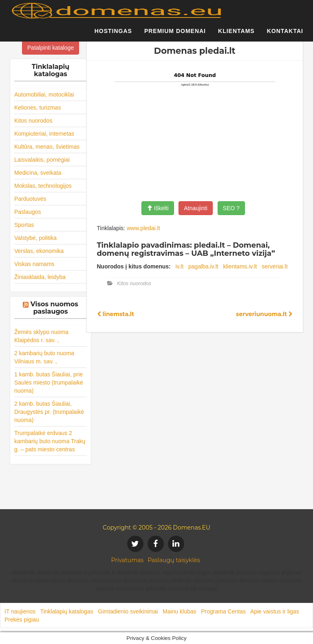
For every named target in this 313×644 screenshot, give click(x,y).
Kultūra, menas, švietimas (47, 147)
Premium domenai (175, 35)
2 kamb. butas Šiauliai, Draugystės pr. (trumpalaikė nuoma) (49, 412)
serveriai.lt (275, 266)
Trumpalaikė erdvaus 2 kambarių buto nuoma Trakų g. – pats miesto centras (50, 441)
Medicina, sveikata (38, 173)
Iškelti (158, 208)
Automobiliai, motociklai (44, 95)
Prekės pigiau (22, 620)
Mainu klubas (180, 611)
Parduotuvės (30, 199)
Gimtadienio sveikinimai (128, 611)
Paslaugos (28, 212)
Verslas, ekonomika (39, 251)
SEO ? (231, 208)
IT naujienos (20, 611)
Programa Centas (223, 611)
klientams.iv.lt (240, 266)
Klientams (236, 35)
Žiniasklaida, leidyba (40, 277)
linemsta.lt (116, 314)
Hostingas (113, 35)
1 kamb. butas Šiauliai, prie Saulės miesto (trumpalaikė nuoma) (49, 382)
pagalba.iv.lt (203, 266)
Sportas (24, 225)
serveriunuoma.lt (264, 314)
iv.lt (179, 266)
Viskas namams (34, 264)
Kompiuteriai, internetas (44, 134)
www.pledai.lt (143, 228)
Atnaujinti (196, 208)
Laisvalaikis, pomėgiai (42, 160)
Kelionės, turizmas (37, 108)
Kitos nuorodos (33, 121)
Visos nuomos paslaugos (54, 308)
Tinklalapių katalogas (66, 611)
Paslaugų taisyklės (174, 560)
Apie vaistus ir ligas (275, 611)
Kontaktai (285, 35)
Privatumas (128, 560)
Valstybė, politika (35, 238)
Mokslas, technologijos (43, 186)
